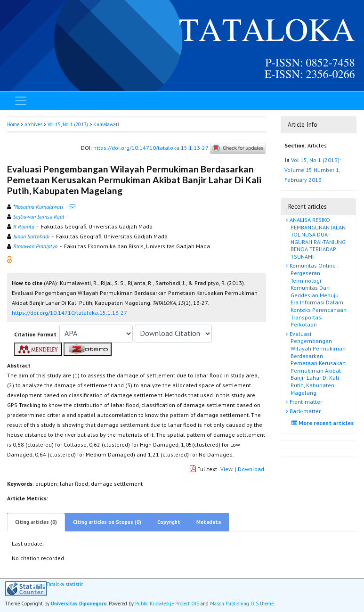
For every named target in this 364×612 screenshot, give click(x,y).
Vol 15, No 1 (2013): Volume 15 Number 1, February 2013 (313, 170)
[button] (9, 259)
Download (251, 469)
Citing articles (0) (36, 522)
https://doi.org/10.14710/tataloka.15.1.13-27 (151, 148)
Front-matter (305, 402)
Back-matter (304, 411)
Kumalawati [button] (106, 124)
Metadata (209, 522)
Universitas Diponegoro (79, 604)
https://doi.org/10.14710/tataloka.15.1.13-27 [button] (69, 313)
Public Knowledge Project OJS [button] (167, 604)
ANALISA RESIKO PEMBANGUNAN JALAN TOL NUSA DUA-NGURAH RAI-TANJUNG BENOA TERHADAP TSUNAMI (317, 238)
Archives (33, 124)
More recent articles (324, 423)
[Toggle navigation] (21, 101)
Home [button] (13, 124)
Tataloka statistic (65, 584)
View (226, 469)
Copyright (169, 522)
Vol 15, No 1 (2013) (68, 124)
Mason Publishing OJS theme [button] (242, 604)
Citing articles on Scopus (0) (107, 522)
